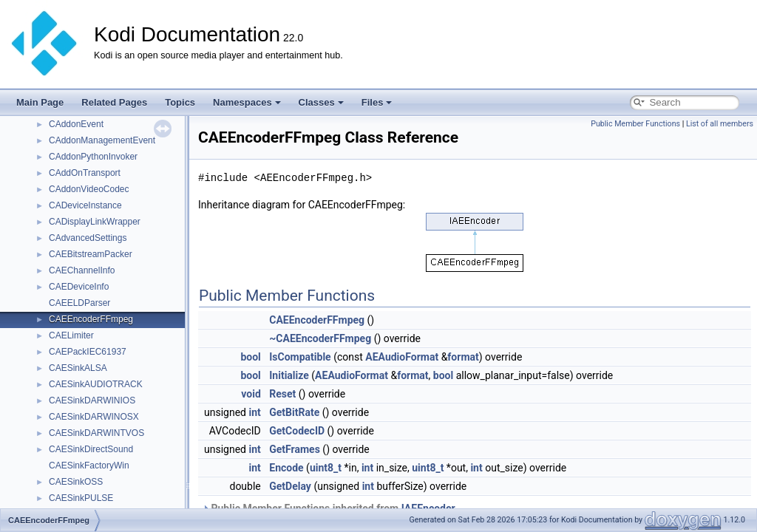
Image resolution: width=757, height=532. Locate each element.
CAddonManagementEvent (102, 140)
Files (377, 102)
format (463, 357)
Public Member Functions (635, 124)
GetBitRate (294, 412)
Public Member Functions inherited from (329, 508)
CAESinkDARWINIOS (92, 400)
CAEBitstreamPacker (91, 254)
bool (250, 357)
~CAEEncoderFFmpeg (320, 338)
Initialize (289, 375)
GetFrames (295, 449)
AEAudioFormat (402, 357)
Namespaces (247, 102)
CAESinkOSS (76, 482)
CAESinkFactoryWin (89, 465)
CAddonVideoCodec (89, 189)
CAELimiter (71, 335)
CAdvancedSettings (88, 238)
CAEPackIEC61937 (88, 352)
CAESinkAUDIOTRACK (96, 384)
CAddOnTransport (85, 173)
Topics (180, 102)
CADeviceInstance (85, 205)
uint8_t (326, 468)
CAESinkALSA (78, 368)
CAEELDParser (79, 303)
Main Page (40, 102)
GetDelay (290, 486)
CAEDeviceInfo (79, 287)
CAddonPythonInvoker (93, 157)
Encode (286, 468)
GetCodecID (297, 431)
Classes (321, 102)
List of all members (720, 124)
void (251, 394)
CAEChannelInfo (82, 270)
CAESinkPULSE (81, 498)
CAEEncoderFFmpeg (91, 319)
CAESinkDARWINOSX (94, 417)
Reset (282, 394)
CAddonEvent (76, 124)
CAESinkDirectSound (91, 449)
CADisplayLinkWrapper (95, 222)
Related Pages (114, 102)
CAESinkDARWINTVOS (96, 433)
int (254, 412)
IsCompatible (300, 357)
